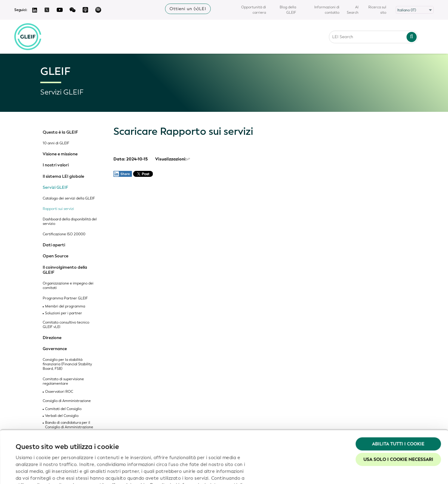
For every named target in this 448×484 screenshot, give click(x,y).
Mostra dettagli (33, 472)
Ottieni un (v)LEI (188, 9)
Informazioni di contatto (327, 10)
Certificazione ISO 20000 (64, 234)
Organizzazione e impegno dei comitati (68, 286)
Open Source (56, 256)
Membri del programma (65, 306)
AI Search (353, 10)
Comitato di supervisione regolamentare (63, 381)
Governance (55, 349)
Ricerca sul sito (377, 10)
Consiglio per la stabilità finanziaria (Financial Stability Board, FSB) (67, 364)
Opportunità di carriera (254, 10)
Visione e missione (60, 154)
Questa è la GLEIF (60, 132)
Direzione (52, 338)
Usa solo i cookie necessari (398, 414)
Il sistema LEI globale (63, 177)
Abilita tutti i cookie (398, 398)
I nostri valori (56, 165)
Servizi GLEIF (55, 188)
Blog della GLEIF (288, 10)
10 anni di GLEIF (56, 143)
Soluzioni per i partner (64, 313)
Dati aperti (54, 245)
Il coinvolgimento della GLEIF (65, 270)
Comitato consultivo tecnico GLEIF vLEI (66, 325)
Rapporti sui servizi (58, 209)
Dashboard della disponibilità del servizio (70, 222)
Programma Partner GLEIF (65, 298)
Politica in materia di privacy (96, 446)
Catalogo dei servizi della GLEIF (69, 198)
